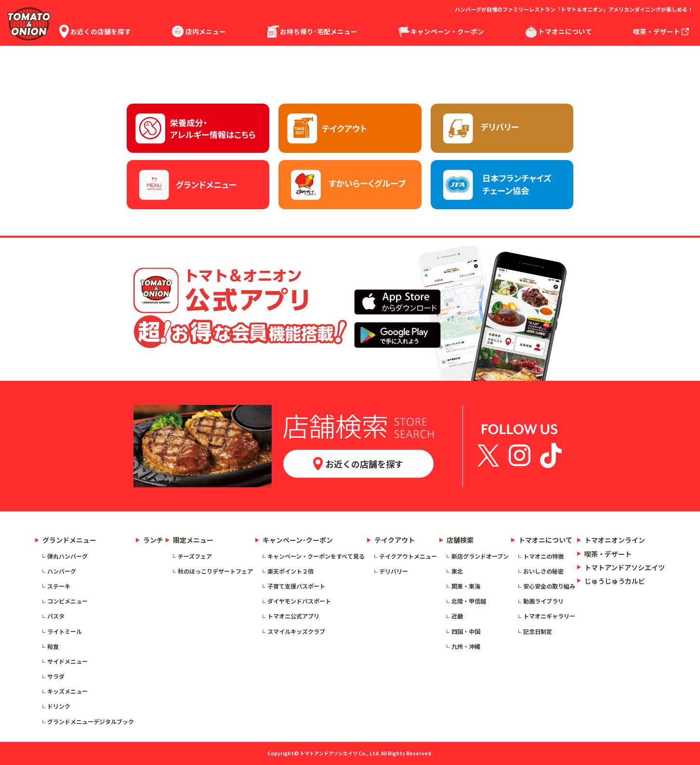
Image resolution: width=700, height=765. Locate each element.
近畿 (457, 616)
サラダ (56, 676)
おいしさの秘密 (543, 571)
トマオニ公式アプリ (293, 616)
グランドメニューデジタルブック (91, 721)
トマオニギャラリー (549, 616)
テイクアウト (395, 540)
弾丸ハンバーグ (67, 556)
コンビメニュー (67, 601)
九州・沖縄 (466, 646)
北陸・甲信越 (469, 601)
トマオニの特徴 (543, 556)
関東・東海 (466, 586)
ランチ (153, 540)
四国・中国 (466, 631)
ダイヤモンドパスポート (299, 601)
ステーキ (59, 586)
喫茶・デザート (608, 554)
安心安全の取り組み (549, 586)
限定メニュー (193, 540)
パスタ (56, 616)
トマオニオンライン (615, 540)
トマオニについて (545, 540)
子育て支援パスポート (296, 586)
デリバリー (394, 571)
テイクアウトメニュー (408, 556)
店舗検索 (460, 540)
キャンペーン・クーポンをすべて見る (316, 556)
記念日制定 (538, 631)
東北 (457, 571)
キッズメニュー (67, 691)
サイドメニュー (67, 661)
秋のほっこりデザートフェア (215, 571)
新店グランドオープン (480, 556)
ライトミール (65, 631)
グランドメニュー (69, 540)
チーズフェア (195, 556)
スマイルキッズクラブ (296, 631)
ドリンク (59, 706)
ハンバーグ (62, 571)
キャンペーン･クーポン (298, 540)
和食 (53, 646)
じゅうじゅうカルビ (615, 581)
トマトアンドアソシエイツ (625, 567)
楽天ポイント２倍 (291, 571)
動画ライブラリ (543, 601)
